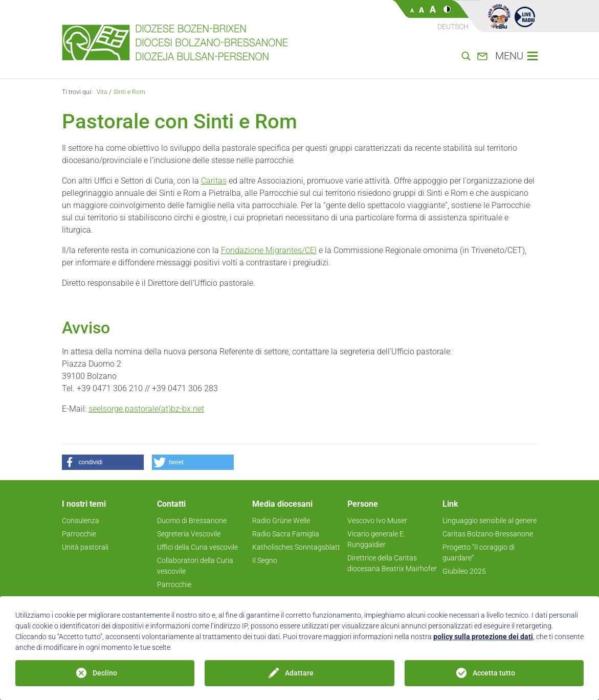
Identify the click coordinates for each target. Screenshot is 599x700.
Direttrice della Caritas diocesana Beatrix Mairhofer (392, 563)
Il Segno (265, 560)
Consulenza (81, 521)
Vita (102, 92)
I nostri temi (84, 504)
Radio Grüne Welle (281, 521)
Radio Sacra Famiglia (286, 534)
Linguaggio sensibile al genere (490, 521)
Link (450, 504)
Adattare (299, 673)
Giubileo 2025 (464, 571)
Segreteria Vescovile (189, 534)
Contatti (171, 504)
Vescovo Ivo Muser (377, 521)
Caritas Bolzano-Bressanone (488, 534)
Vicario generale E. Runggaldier (376, 539)
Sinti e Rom (129, 92)
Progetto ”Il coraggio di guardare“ (479, 552)
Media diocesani (282, 504)
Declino (105, 673)
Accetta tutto (494, 673)
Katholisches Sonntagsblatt (296, 547)
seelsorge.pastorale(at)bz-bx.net (146, 409)
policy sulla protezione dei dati (483, 637)
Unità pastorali (85, 547)
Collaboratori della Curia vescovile (195, 566)
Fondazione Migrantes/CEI (269, 250)
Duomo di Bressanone (192, 521)
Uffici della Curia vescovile (197, 547)
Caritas (214, 181)
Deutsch (453, 27)
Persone (363, 504)
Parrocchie (79, 534)
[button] (103, 462)
